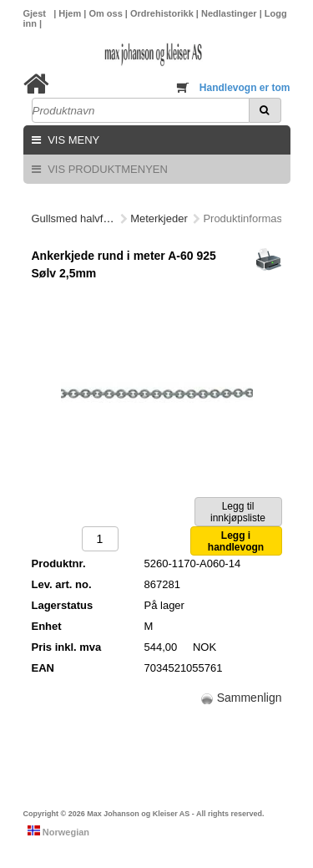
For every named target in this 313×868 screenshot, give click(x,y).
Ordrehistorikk (163, 13)
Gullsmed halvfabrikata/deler (101, 218)
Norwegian (59, 832)
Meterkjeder (159, 218)
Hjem (71, 13)
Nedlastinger (230, 13)
